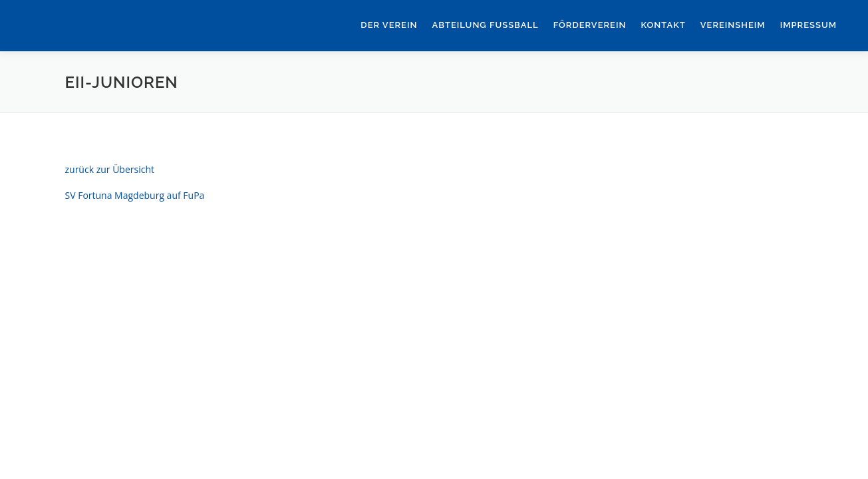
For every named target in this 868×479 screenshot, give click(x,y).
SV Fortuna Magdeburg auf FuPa (135, 195)
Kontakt (663, 25)
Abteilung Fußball (485, 25)
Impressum (808, 25)
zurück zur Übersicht (110, 169)
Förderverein (590, 25)
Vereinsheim (733, 25)
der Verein (389, 25)
